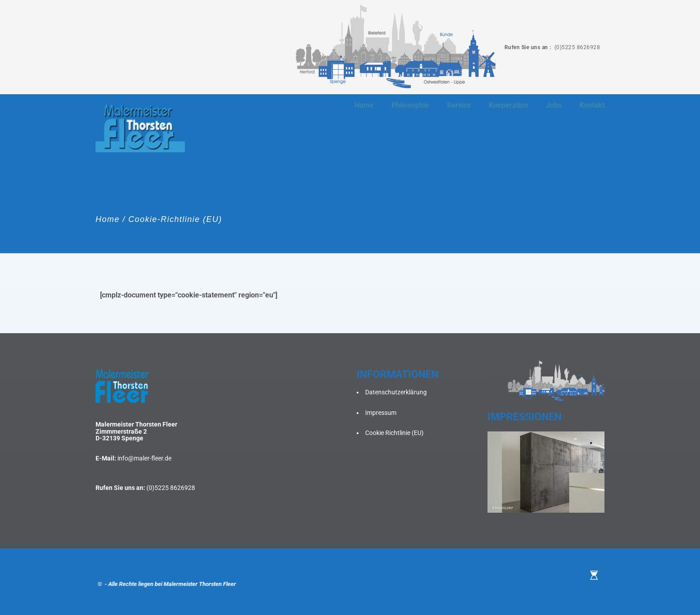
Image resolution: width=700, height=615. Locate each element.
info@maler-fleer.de (144, 458)
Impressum (381, 413)
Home (108, 219)
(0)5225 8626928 (576, 47)
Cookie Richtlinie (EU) (394, 433)
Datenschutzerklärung (396, 392)
